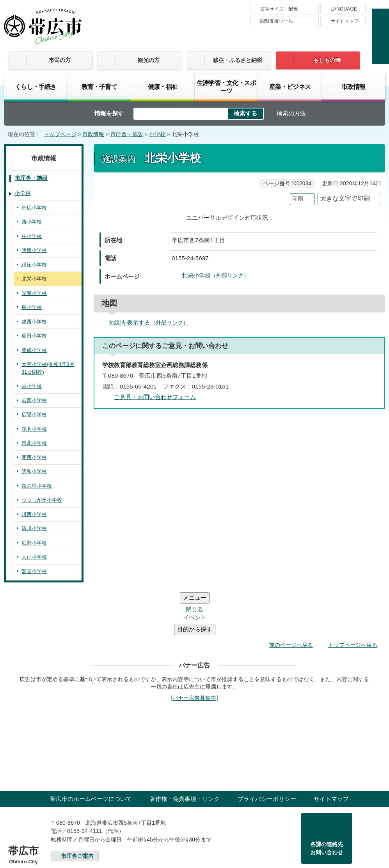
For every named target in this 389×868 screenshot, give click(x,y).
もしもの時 (327, 60)
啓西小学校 (34, 322)
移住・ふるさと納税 (238, 60)
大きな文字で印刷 (345, 198)
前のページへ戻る (291, 598)
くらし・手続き (36, 87)
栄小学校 (32, 386)
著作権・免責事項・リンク (185, 752)
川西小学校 (34, 514)
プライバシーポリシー (267, 752)
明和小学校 (34, 471)
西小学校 (32, 222)
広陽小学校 (34, 414)
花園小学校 (34, 429)
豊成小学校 (34, 350)
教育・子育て (99, 87)
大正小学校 (34, 557)
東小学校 (32, 307)
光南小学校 (34, 293)
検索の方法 (291, 113)
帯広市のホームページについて (91, 752)
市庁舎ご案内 (77, 809)
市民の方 (60, 60)
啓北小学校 (34, 443)
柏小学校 (32, 236)
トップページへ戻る (353, 598)
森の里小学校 (37, 486)
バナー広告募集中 (194, 651)
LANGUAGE (344, 9)
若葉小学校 (34, 400)
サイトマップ (345, 21)
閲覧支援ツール (277, 21)
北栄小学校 (218, 275)
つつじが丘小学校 (42, 500)
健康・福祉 (163, 87)
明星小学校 (34, 250)
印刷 (298, 199)
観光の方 (149, 60)
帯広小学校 (34, 208)
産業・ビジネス (290, 87)
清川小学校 (34, 528)
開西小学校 (34, 457)
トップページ (60, 134)
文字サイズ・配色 (279, 9)
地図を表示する (152, 322)
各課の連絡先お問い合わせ (327, 802)
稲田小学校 (34, 336)
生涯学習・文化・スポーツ (226, 87)
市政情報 (353, 87)
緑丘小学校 (34, 265)
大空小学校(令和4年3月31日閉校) (48, 368)
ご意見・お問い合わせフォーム (155, 397)
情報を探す (109, 113)
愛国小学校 (34, 571)
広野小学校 (34, 543)
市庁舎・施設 (127, 134)
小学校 (157, 134)
